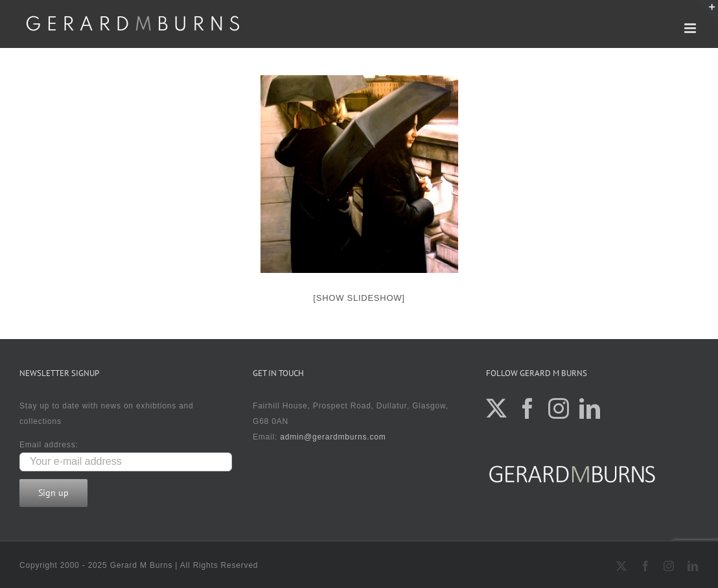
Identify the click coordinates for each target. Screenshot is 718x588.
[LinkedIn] (590, 408)
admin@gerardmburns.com (333, 437)
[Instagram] (559, 408)
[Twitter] (497, 408)
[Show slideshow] (359, 298)
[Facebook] (528, 408)
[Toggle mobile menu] (691, 28)
